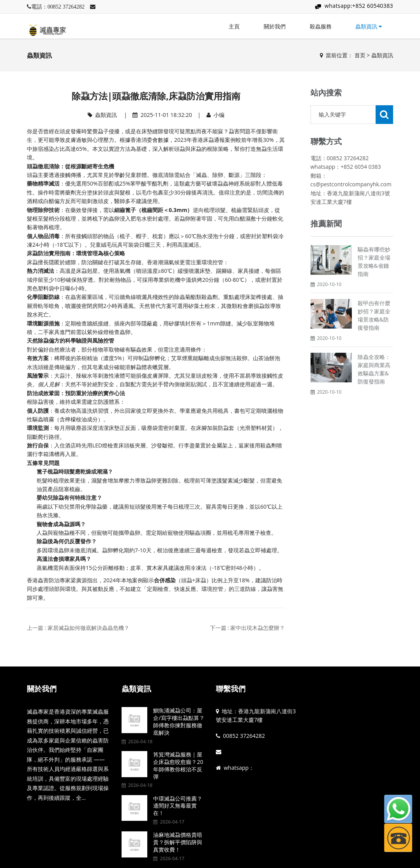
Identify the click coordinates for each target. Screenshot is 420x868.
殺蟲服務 (321, 26)
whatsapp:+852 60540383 (359, 6)
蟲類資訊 (369, 26)
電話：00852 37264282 (58, 7)
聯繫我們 (231, 689)
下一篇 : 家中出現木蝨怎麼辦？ (248, 628)
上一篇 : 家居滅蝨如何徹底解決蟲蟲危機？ (78, 628)
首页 (360, 55)
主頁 (234, 26)
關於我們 (275, 26)
